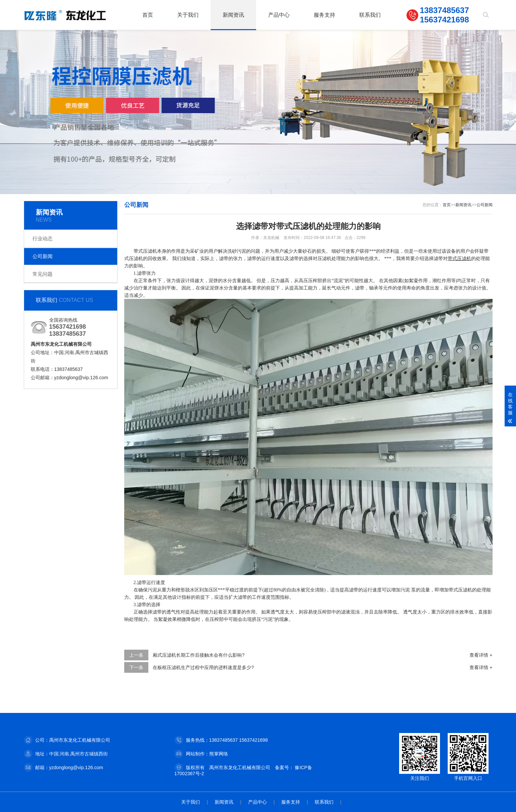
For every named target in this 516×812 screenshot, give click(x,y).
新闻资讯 (233, 15)
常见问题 (43, 274)
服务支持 (324, 15)
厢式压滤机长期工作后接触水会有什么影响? (199, 655)
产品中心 (279, 15)
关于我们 (188, 15)
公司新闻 (43, 256)
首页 (148, 15)
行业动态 (43, 238)
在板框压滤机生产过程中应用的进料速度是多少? (203, 667)
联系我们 (370, 15)
